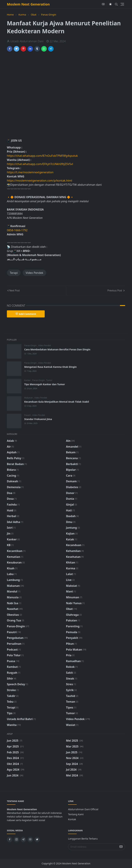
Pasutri (28, 415)
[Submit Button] (121, 847)
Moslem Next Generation (28, 4)
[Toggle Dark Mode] (110, 4)
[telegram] (23, 840)
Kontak (72, 819)
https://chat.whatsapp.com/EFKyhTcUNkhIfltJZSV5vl (40, 164)
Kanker (28, 380)
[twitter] (37, 840)
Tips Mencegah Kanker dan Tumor (45, 384)
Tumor (49, 380)
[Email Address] (93, 847)
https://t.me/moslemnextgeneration (30, 172)
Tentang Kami (76, 814)
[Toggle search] (116, 4)
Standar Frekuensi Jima (38, 419)
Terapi (14, 273)
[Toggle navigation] (122, 4)
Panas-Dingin (31, 345)
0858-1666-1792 (18, 230)
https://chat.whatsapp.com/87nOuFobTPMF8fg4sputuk (42, 156)
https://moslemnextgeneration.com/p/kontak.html (40, 181)
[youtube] (103, 4)
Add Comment (26, 314)
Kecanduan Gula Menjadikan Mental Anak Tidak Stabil (57, 402)
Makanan (29, 398)
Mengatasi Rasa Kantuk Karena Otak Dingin (50, 367)
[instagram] (16, 840)
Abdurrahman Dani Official (83, 809)
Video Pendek (34, 273)
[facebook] (10, 840)
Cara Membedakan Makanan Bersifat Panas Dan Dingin (57, 349)
